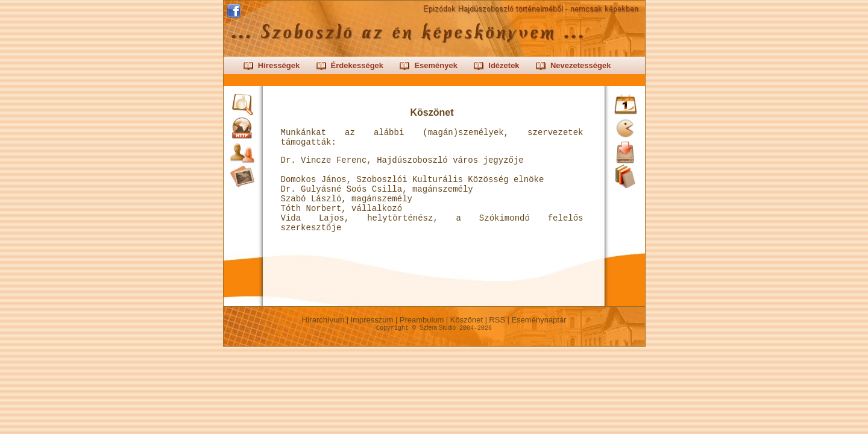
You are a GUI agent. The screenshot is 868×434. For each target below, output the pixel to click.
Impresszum (372, 320)
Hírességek (279, 65)
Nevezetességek (580, 65)
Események (436, 65)
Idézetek (504, 65)
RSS (497, 320)
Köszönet (466, 320)
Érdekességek (357, 65)
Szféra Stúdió (438, 328)
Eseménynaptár (539, 320)
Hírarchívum (323, 320)
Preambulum (422, 320)
